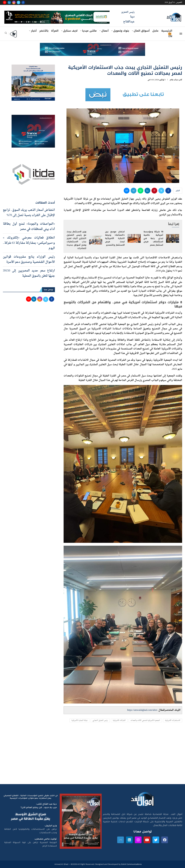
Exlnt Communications (131, 864)
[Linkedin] (9, 2)
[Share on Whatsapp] (140, 191)
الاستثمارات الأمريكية (173, 720)
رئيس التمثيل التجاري (100, 720)
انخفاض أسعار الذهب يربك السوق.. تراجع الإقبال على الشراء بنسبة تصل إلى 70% (29, 213)
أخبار (34, 31)
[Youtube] (5, 2)
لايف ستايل (70, 31)
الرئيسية (167, 31)
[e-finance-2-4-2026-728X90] (92, 46)
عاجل (155, 31)
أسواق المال (142, 31)
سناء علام (174, 80)
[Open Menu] (181, 34)
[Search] (6, 34)
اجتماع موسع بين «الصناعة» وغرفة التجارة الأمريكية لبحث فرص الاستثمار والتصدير (115, 238)
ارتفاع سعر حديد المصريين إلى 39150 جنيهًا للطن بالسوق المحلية (29, 273)
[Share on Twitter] (161, 191)
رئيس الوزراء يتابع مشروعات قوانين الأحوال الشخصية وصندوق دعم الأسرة (29, 259)
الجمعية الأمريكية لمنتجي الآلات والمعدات (145, 720)
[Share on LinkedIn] (147, 191)
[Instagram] (14, 2)
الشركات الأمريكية (119, 720)
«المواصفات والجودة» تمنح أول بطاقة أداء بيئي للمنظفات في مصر (29, 227)
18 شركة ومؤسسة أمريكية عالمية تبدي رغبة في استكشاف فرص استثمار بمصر (153, 238)
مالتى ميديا (89, 31)
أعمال (105, 31)
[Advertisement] (92, 757)
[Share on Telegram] (134, 191)
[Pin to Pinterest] (154, 191)
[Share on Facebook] (168, 191)
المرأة (55, 31)
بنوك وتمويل (121, 31)
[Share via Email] (127, 191)
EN (170, 36)
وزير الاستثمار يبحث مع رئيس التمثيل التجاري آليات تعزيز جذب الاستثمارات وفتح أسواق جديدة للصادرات (76, 240)
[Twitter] (18, 2)
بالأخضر (44, 31)
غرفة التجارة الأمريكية (79, 720)
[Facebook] (23, 2)
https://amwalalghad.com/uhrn (142, 710)
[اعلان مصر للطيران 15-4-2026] (33, 67)
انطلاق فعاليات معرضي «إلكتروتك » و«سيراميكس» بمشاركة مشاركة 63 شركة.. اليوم (29, 243)
